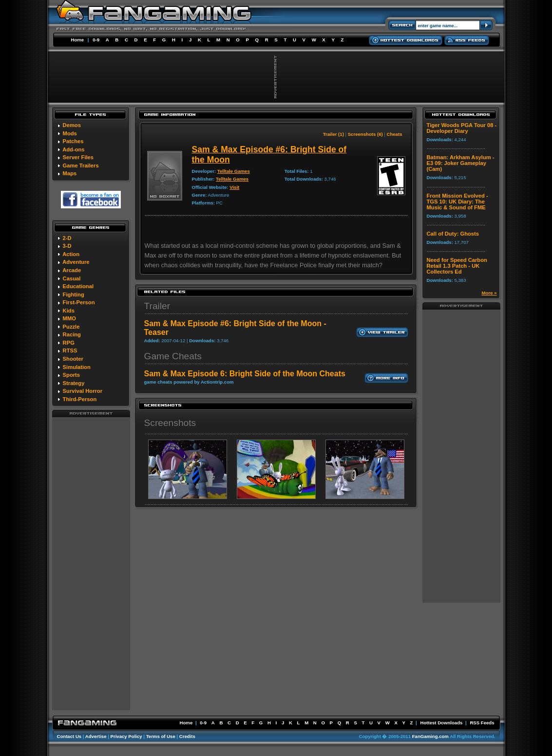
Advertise (96, 736)
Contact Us (69, 736)
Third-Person (80, 399)
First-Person (79, 302)
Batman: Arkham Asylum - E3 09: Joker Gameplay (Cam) (461, 163)
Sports (71, 375)
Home (78, 40)
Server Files (78, 157)
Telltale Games (234, 171)
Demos (72, 125)
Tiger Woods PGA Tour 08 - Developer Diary (462, 128)
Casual (72, 278)
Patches (73, 141)
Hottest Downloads (441, 723)
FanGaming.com (430, 736)
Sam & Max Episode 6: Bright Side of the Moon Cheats (245, 374)
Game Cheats (173, 356)
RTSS (70, 350)
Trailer (157, 306)
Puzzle (71, 327)
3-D (67, 246)
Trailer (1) (333, 134)
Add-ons (73, 149)
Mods (70, 133)
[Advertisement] (91, 563)
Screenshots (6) (365, 134)
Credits (187, 736)
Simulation (77, 367)
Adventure (76, 262)
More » (489, 293)
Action (71, 254)
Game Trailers (81, 166)
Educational (78, 286)
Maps (70, 173)
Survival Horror (83, 391)
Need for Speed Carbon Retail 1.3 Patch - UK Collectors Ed (457, 266)
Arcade (72, 270)
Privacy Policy (126, 736)
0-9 (96, 40)
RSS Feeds (482, 723)
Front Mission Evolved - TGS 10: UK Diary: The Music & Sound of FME (457, 202)
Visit (234, 187)
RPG (69, 343)
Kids (69, 311)
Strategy (74, 383)
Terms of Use (161, 736)
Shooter (73, 359)
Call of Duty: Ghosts (453, 234)
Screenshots (170, 423)
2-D (67, 238)
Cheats (395, 134)
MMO (69, 318)
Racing (72, 334)
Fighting (74, 295)
